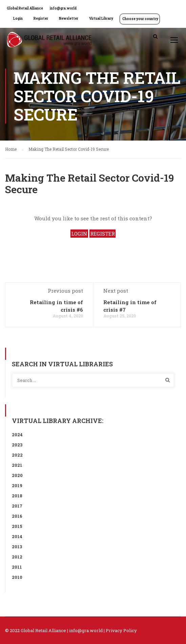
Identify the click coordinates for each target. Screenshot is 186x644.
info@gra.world (63, 8)
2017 (17, 506)
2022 (17, 455)
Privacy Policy (121, 630)
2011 (17, 567)
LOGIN (79, 234)
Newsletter (69, 19)
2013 (17, 547)
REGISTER (102, 234)
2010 (17, 577)
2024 (17, 435)
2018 (17, 496)
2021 (17, 465)
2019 (17, 485)
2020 (17, 475)
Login (18, 19)
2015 (17, 526)
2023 (17, 445)
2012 (17, 557)
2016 (17, 516)
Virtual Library (101, 19)
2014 (17, 536)
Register (41, 19)
